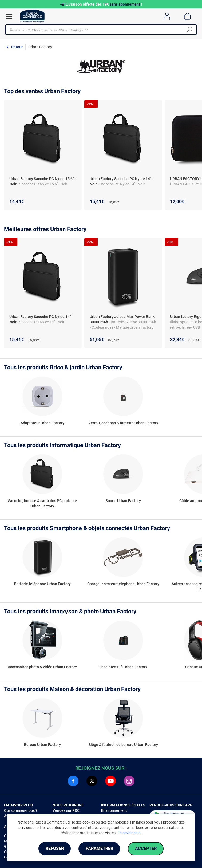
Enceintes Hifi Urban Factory (123, 667)
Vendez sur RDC (66, 810)
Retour (17, 47)
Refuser (54, 849)
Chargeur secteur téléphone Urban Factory (123, 584)
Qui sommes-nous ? (21, 810)
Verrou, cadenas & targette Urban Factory (123, 423)
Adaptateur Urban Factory (42, 423)
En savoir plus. (129, 833)
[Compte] (167, 16)
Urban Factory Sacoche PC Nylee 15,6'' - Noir (43, 181)
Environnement (114, 810)
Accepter (146, 849)
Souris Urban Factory (123, 501)
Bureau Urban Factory (42, 745)
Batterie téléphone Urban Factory (42, 584)
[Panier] (187, 16)
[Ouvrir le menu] (9, 17)
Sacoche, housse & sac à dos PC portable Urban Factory (42, 503)
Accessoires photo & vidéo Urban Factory (42, 667)
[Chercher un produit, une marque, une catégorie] (99, 30)
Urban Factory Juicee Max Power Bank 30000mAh (122, 319)
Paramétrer (99, 849)
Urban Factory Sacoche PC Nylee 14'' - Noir (121, 181)
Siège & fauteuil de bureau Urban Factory (123, 745)
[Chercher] (189, 30)
